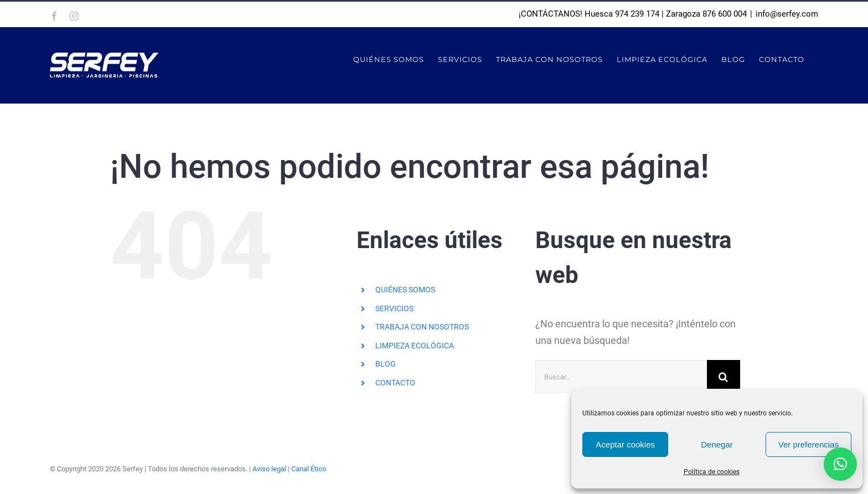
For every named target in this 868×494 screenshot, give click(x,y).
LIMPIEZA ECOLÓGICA (415, 346)
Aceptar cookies (625, 444)
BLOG (386, 364)
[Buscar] (724, 377)
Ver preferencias (808, 444)
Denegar (717, 444)
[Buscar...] (621, 377)
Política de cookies (712, 472)
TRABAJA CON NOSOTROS (422, 327)
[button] (840, 464)
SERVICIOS (394, 308)
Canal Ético (309, 469)
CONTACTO (395, 383)
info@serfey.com (787, 14)
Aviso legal (269, 469)
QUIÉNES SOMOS (405, 290)
